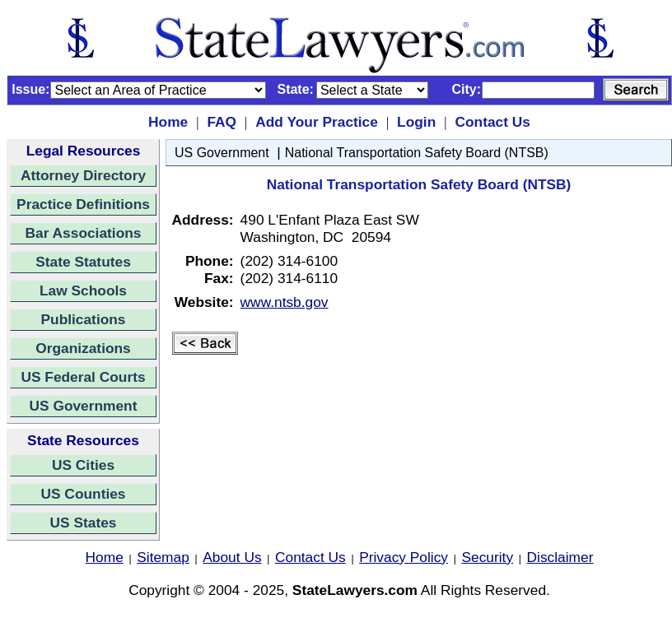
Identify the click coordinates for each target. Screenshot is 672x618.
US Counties (83, 494)
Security (488, 557)
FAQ (222, 122)
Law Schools (83, 290)
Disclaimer (560, 557)
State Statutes (83, 262)
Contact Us (492, 122)
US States (84, 523)
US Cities (83, 465)
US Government (84, 406)
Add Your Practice (317, 122)
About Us (232, 557)
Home (168, 122)
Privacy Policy (404, 557)
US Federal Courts (83, 377)
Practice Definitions (83, 204)
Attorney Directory (83, 175)
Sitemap (163, 557)
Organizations (83, 348)
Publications (83, 319)
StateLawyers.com (355, 590)
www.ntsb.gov (285, 302)
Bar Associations (84, 233)
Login (416, 122)
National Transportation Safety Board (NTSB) (417, 153)
